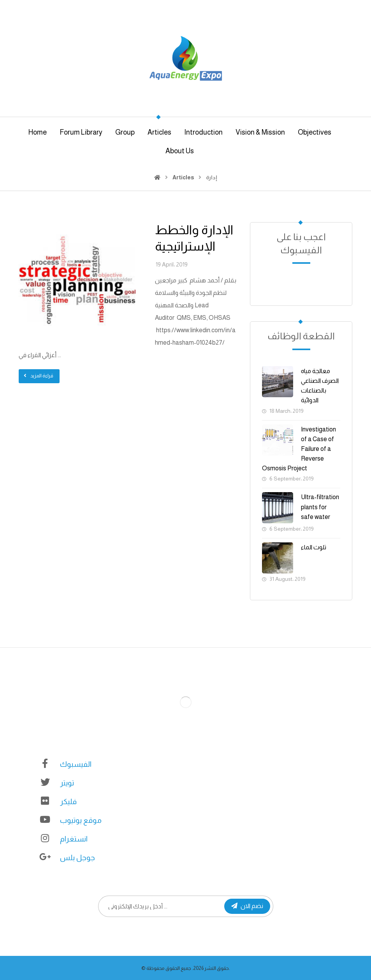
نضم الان (247, 906)
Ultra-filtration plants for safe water (320, 507)
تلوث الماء (314, 547)
